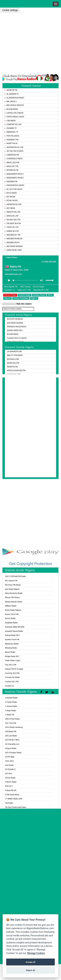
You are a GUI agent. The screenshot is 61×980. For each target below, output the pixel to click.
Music (50, 295)
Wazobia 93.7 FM (12, 235)
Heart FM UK (11, 143)
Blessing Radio (11, 648)
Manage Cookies (36, 953)
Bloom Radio (11, 109)
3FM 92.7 (9, 786)
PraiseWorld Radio (14, 185)
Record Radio (10, 295)
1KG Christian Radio (13, 753)
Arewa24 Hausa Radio (17, 327)
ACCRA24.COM (13, 359)
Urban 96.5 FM (12, 231)
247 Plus (9, 773)
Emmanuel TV (11, 132)
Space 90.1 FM (11, 216)
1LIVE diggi (10, 757)
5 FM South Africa (12, 795)
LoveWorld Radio (14, 159)
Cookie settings (10, 10)
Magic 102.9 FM (12, 163)
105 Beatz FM (11, 731)
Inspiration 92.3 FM (14, 147)
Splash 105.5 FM (12, 220)
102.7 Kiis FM (10, 723)
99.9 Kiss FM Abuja (15, 319)
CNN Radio (10, 121)
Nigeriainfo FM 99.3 (14, 178)
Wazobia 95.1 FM (41, 290)
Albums (7, 298)
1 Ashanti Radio (11, 698)
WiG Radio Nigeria (14, 246)
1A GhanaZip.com (14, 352)
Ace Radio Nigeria (15, 323)
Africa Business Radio (14, 593)
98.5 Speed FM (11, 287)
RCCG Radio (11, 193)
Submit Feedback (21, 298)
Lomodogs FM (12, 155)
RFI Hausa (10, 197)
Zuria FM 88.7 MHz (13, 250)
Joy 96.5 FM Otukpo (14, 151)
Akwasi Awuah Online (14, 602)
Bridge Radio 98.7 (12, 656)
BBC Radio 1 (11, 102)
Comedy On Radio (12, 677)
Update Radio (39, 295)
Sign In (34, 298)
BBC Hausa (25, 287)
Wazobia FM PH (12, 243)
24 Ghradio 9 (10, 769)
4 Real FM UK (11, 790)
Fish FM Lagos (12, 136)
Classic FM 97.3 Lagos (17, 338)
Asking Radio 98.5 (15, 330)
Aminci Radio (10, 618)
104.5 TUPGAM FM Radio (15, 576)
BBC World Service (14, 105)
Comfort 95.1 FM (13, 124)
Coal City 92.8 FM (12, 673)
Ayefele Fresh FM (12, 639)
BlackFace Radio (12, 644)
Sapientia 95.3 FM (13, 204)
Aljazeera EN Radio (14, 98)
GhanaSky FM (11, 140)
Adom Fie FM (11, 90)
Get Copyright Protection (30, 564)
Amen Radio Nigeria (13, 610)
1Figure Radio (11, 748)
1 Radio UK (10, 715)
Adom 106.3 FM (13, 363)
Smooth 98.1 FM (12, 212)
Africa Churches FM (16, 371)
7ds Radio (9, 803)
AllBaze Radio (11, 606)
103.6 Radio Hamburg (14, 727)
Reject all (30, 970)
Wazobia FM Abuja (13, 239)
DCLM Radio (39, 287)
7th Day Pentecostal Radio (16, 807)
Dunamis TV (11, 128)
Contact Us (9, 686)
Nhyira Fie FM (11, 170)
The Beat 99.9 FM (13, 223)
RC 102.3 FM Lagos (13, 189)
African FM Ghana (12, 597)
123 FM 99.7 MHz (12, 740)
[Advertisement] (30, 43)
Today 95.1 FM (11, 227)
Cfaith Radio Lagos (14, 117)
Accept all (30, 962)
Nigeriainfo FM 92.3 (14, 174)
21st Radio (9, 765)
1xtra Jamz (9, 761)
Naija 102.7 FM (11, 166)
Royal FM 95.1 (11, 201)
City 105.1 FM (11, 665)
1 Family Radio (11, 702)
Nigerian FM (11, 182)
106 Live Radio (11, 736)
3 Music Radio (11, 782)
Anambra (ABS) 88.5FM (15, 627)
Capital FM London (14, 113)
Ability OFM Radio (15, 355)
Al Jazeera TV (12, 94)
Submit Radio (25, 295)
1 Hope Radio (10, 710)
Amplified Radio (11, 623)
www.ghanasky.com (13, 274)
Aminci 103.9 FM (12, 614)
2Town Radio (10, 778)
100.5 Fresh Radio (12, 719)
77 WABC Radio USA (14, 799)
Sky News (10, 208)
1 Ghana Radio (11, 706)
